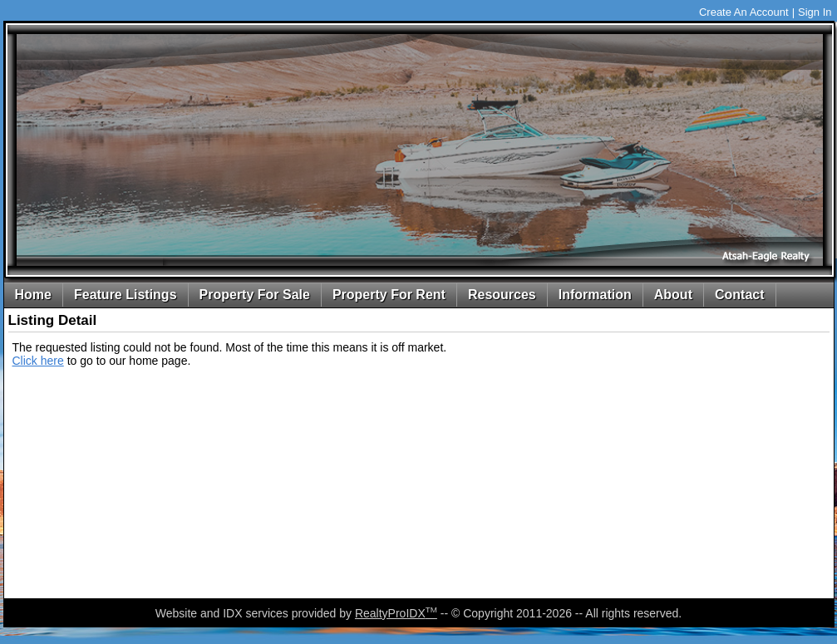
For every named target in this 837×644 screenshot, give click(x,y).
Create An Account (744, 12)
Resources (502, 295)
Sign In (815, 12)
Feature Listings (126, 295)
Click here (38, 361)
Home (33, 295)
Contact (740, 295)
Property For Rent (389, 295)
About (673, 295)
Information (595, 295)
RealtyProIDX (396, 613)
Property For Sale (255, 295)
